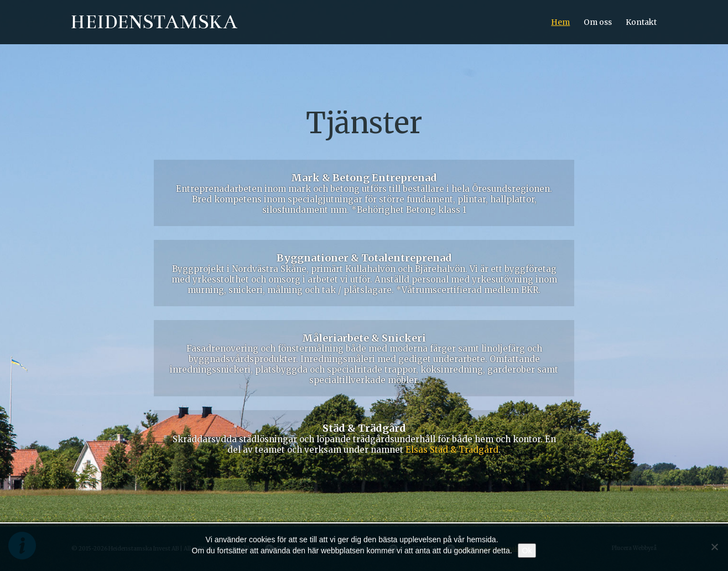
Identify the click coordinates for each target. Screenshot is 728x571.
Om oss (598, 22)
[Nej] (714, 547)
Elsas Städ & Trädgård (452, 450)
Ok (527, 551)
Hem (560, 22)
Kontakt (641, 22)
